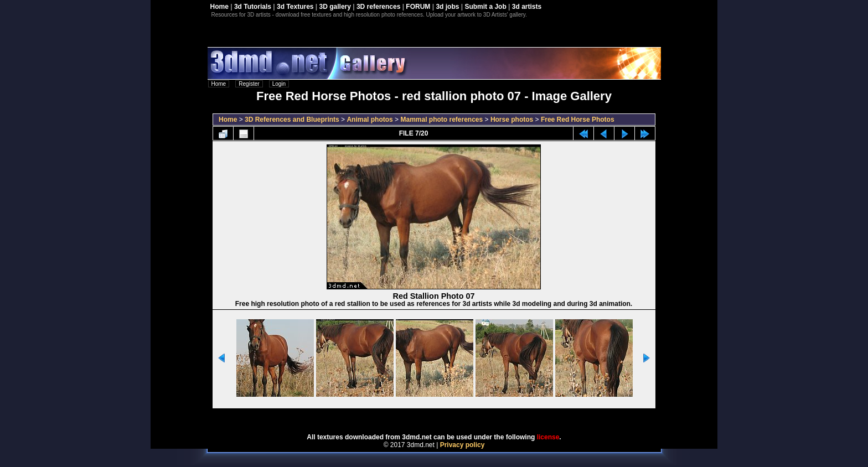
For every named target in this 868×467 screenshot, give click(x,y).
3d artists (527, 7)
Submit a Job (485, 7)
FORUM (418, 7)
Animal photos (370, 120)
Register (249, 84)
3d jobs (447, 7)
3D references (378, 7)
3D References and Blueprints (292, 120)
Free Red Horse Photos (578, 120)
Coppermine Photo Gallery (448, 417)
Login (279, 84)
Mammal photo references (441, 120)
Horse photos (512, 120)
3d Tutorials (253, 7)
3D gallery (335, 7)
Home (219, 7)
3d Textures (295, 7)
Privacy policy (463, 445)
